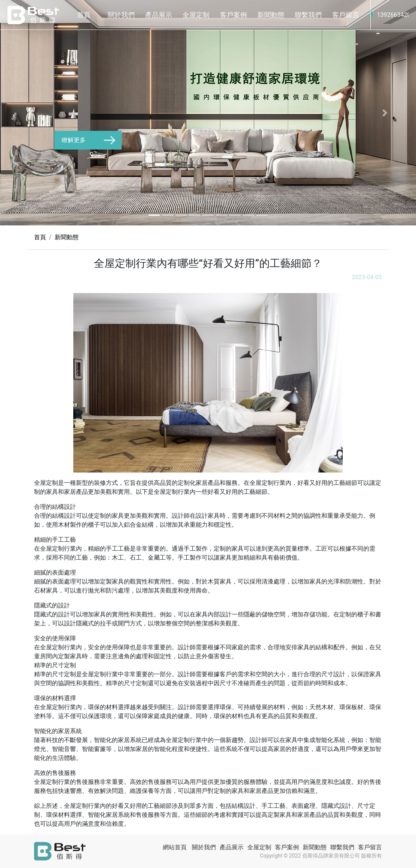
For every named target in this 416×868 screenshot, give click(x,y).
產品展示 (159, 15)
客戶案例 (233, 15)
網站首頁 (175, 847)
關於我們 (121, 15)
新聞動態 (271, 15)
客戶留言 (346, 15)
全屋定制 (196, 15)
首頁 (84, 15)
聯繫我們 (308, 15)
